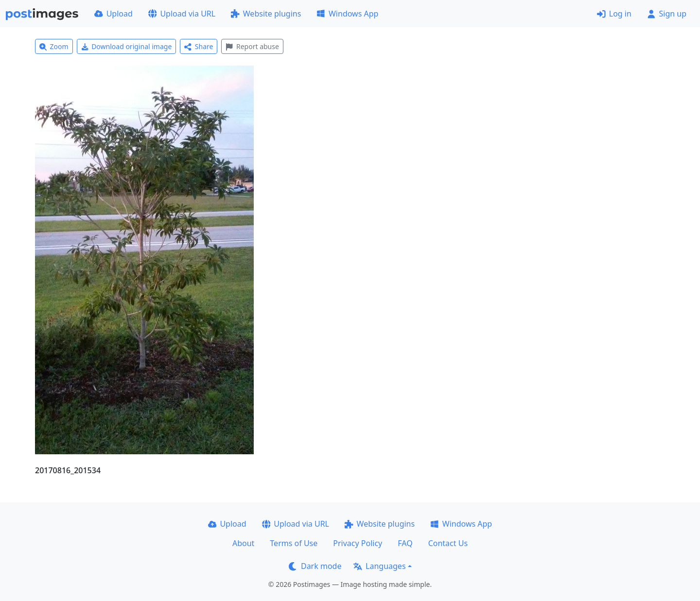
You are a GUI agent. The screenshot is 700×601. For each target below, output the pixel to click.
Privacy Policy (358, 543)
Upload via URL (182, 14)
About (243, 543)
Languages (379, 566)
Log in (614, 14)
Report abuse (252, 46)
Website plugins (266, 14)
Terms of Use (294, 543)
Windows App (347, 14)
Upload (114, 14)
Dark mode (315, 566)
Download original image (127, 46)
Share (199, 46)
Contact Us (448, 543)
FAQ (405, 543)
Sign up (667, 14)
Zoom (54, 46)
